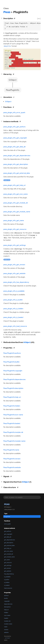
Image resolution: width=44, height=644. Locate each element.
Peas (7, 504)
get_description (9, 543)
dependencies (8, 604)
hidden (6, 613)
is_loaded (7, 585)
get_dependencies (9, 540)
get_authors (8, 531)
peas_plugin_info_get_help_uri (14, 185)
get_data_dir (8, 537)
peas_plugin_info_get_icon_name (16, 194)
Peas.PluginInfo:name (11, 450)
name (6, 627)
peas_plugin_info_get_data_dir (15, 147)
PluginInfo (7, 517)
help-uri (6, 610)
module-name (8, 624)
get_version (7, 568)
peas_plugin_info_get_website (14, 273)
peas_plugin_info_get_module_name (17, 212)
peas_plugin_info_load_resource (15, 326)
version (6, 630)
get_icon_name (8, 551)
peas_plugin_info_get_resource (15, 229)
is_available (7, 577)
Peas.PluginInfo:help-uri (12, 397)
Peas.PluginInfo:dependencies (14, 379)
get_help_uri (8, 548)
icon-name (7, 615)
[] (2, 18)
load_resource (8, 588)
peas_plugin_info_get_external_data (17, 173)
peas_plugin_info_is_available (14, 291)
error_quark (7, 524)
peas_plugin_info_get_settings (15, 245)
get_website (8, 571)
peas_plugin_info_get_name (14, 221)
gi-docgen (8, 638)
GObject (8, 102)
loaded (6, 618)
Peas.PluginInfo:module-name (14, 441)
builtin (6, 598)
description (7, 607)
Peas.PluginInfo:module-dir (13, 432)
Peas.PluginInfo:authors (12, 353)
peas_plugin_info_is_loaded (13, 317)
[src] (39, 18)
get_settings (8, 565)
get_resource (8, 563)
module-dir (7, 621)
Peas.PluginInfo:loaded (12, 423)
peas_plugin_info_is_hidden (13, 309)
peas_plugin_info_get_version (14, 265)
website (6, 632)
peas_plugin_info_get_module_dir (16, 203)
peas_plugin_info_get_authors (14, 127)
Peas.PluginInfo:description (13, 388)
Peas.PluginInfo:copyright (13, 371)
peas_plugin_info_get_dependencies (17, 156)
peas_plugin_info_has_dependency (16, 282)
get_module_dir (9, 554)
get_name (7, 560)
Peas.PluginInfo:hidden (12, 406)
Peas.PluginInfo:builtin (11, 362)
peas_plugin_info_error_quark (14, 113)
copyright (7, 601)
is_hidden (7, 582)
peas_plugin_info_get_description (16, 164)
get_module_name (9, 557)
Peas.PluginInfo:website (12, 467)
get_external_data (9, 545)
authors (6, 595)
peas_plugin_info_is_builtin (13, 300)
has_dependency (9, 574)
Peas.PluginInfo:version (12, 459)
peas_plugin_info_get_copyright (15, 138)
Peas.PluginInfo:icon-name (13, 415)
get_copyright (8, 534)
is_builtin (7, 580)
